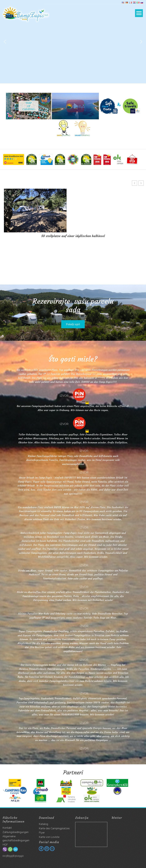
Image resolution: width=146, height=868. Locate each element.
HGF (5, 845)
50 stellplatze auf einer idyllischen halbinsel (73, 236)
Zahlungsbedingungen (16, 832)
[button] (5, 42)
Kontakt (7, 828)
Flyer (42, 833)
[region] (73, 42)
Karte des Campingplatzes (54, 828)
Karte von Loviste (49, 837)
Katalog (43, 824)
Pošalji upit (73, 324)
